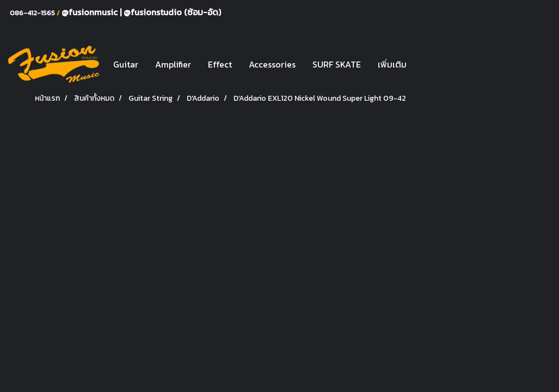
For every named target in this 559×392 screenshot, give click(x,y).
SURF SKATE (337, 64)
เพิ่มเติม (392, 64)
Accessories (272, 64)
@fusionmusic (91, 12)
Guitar (126, 64)
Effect (220, 64)
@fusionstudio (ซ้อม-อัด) (172, 12)
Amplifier (173, 64)
